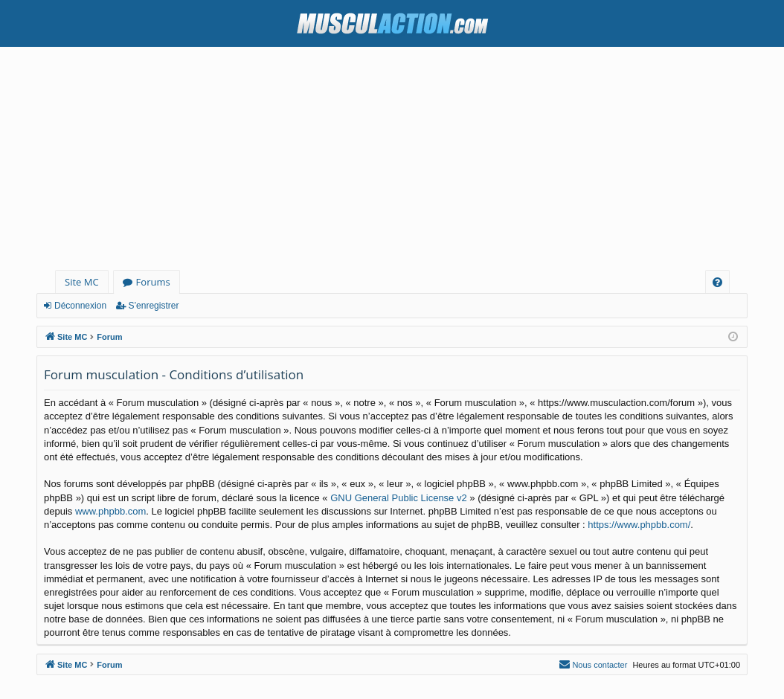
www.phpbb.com (110, 511)
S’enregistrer (153, 306)
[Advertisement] (392, 158)
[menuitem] (717, 282)
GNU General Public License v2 (399, 498)
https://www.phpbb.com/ (639, 525)
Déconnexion (80, 306)
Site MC (82, 282)
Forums (153, 282)
